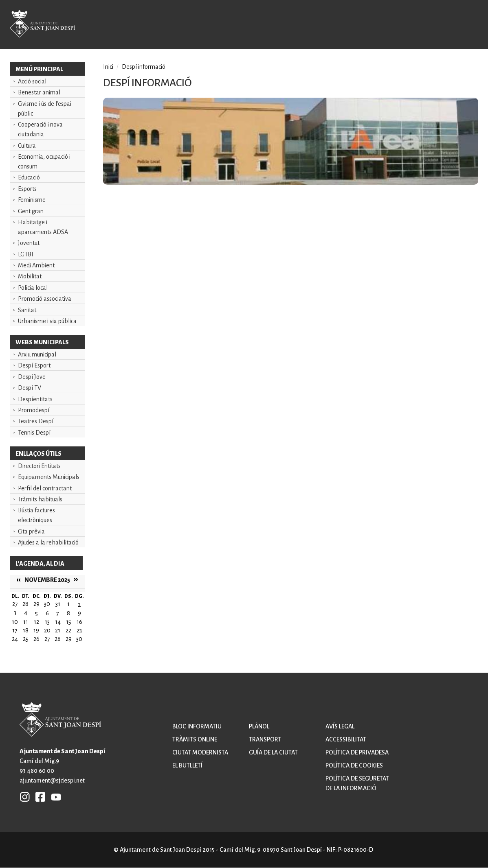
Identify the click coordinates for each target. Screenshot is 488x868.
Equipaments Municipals (49, 477)
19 (36, 630)
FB (38, 797)
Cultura (27, 146)
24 (15, 639)
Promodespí (34, 410)
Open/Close (462, 25)
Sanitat (27, 310)
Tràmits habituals (40, 499)
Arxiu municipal (37, 354)
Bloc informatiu (197, 726)
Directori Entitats (39, 466)
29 (69, 639)
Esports (27, 189)
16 (79, 622)
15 (69, 622)
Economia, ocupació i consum (44, 162)
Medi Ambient (36, 265)
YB (54, 797)
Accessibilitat (346, 739)
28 (58, 639)
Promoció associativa (45, 299)
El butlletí (187, 765)
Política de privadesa (357, 752)
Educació (29, 177)
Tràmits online (195, 739)
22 (68, 630)
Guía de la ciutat (273, 752)
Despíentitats (35, 399)
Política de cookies (354, 765)
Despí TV (30, 388)
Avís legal (340, 726)
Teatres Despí (36, 421)
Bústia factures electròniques (36, 515)
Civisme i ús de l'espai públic (45, 109)
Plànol (259, 726)
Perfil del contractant (45, 488)
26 (36, 639)
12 (36, 622)
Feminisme (32, 200)
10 (15, 622)
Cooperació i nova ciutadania (40, 129)
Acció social (32, 81)
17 (15, 630)
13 (47, 622)
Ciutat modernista (200, 752)
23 (79, 630)
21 (58, 630)
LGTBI (26, 254)
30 (79, 639)
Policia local (33, 288)
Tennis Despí (34, 433)
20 (47, 630)
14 (58, 622)
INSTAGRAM (25, 797)
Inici (108, 67)
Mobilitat (30, 276)
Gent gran (31, 211)
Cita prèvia (31, 531)
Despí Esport (34, 365)
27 (47, 639)
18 (26, 630)
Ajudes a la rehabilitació (48, 542)
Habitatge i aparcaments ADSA (43, 227)
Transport (265, 739)
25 (26, 639)
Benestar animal (39, 92)
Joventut (29, 243)
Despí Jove (32, 377)
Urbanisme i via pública (47, 321)
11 (26, 622)
